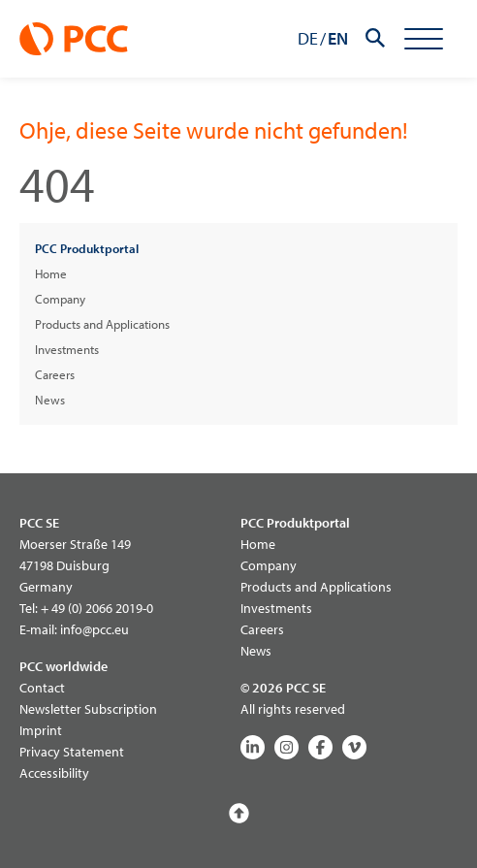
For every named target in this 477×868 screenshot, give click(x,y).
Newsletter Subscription (88, 709)
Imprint (41, 730)
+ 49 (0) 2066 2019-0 (97, 608)
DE (308, 38)
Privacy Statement (72, 752)
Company (60, 299)
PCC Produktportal (87, 248)
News (50, 400)
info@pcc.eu (95, 629)
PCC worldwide (64, 666)
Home (51, 273)
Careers (55, 374)
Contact (42, 688)
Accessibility (54, 773)
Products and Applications (102, 324)
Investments (67, 349)
